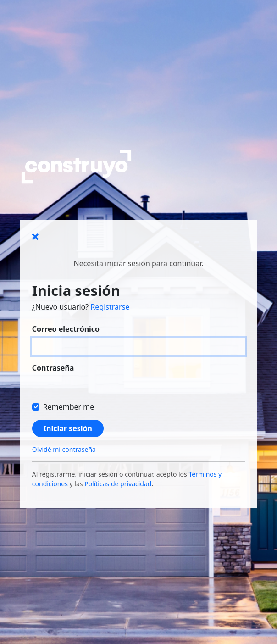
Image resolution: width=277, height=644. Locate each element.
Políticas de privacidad (118, 484)
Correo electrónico (66, 329)
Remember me (69, 407)
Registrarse (110, 307)
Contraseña (53, 368)
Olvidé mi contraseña (64, 449)
